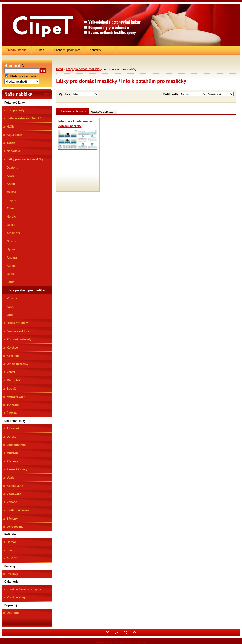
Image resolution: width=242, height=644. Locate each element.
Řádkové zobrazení (103, 112)
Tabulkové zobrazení (72, 111)
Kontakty (95, 50)
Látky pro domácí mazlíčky (83, 69)
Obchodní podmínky (67, 50)
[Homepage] (17, 50)
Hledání (12, 66)
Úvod (59, 69)
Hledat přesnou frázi (23, 76)
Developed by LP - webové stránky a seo (121, 642)
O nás (40, 50)
